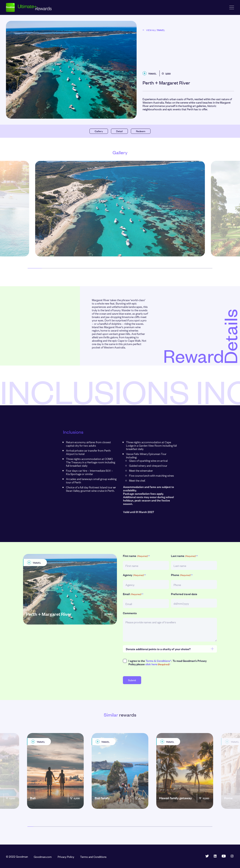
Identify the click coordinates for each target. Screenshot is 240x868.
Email (133, 594)
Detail (119, 131)
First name (136, 556)
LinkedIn (215, 856)
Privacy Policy (66, 857)
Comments (130, 613)
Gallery (99, 131)
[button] (35, 268)
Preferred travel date (184, 594)
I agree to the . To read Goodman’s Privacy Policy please (168, 662)
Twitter (207, 856)
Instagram (232, 856)
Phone (182, 575)
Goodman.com (43, 857)
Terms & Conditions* (158, 661)
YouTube (224, 856)
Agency (134, 575)
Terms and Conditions (93, 857)
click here (151, 664)
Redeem (141, 131)
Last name (184, 556)
